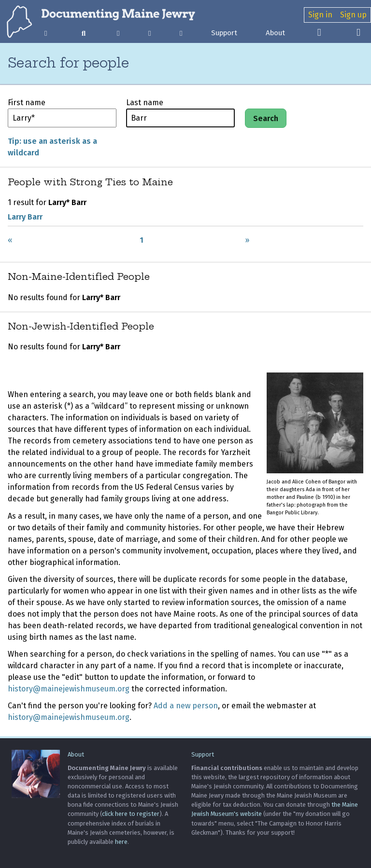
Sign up (353, 15)
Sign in (320, 15)
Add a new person (186, 706)
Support (224, 33)
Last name (145, 103)
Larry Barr (25, 217)
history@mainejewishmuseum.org (69, 689)
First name (27, 103)
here (121, 842)
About (275, 33)
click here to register (131, 814)
